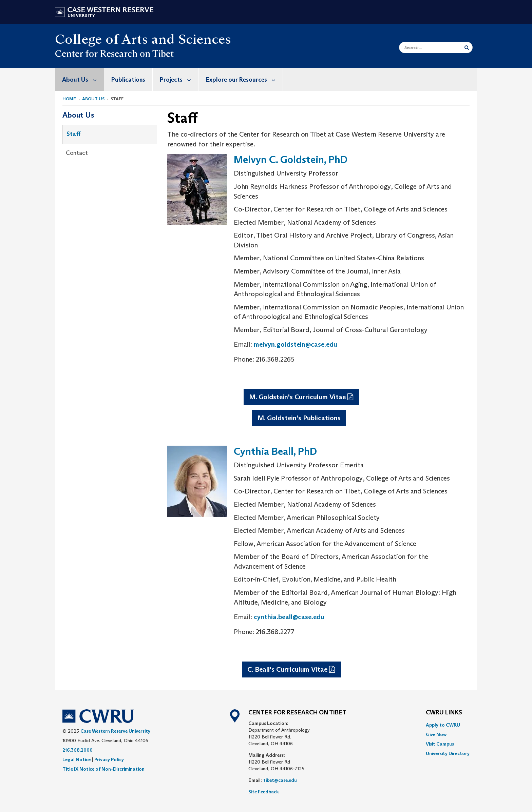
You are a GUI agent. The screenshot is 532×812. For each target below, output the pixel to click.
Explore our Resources (244, 79)
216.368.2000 (78, 750)
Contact (77, 153)
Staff (74, 134)
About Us (83, 79)
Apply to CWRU (443, 725)
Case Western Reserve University (115, 731)
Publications (128, 80)
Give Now (436, 734)
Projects (179, 79)
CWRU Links (444, 713)
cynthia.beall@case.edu (289, 617)
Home (69, 99)
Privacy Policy (109, 759)
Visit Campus (440, 744)
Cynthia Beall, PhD (275, 451)
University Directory (448, 753)
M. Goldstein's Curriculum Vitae (297, 397)
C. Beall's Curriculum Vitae (287, 669)
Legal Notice (77, 759)
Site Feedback (264, 792)
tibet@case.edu (280, 780)
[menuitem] (80, 79)
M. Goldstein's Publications (299, 418)
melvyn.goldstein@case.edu (296, 344)
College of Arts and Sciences (143, 39)
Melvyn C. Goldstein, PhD (291, 159)
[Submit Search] (467, 47)
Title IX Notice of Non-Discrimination (103, 769)
